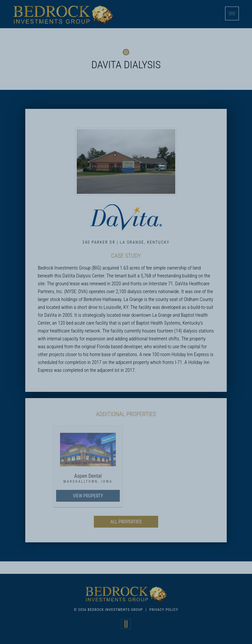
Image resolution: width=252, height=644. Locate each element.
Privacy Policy (164, 610)
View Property (88, 496)
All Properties (126, 522)
